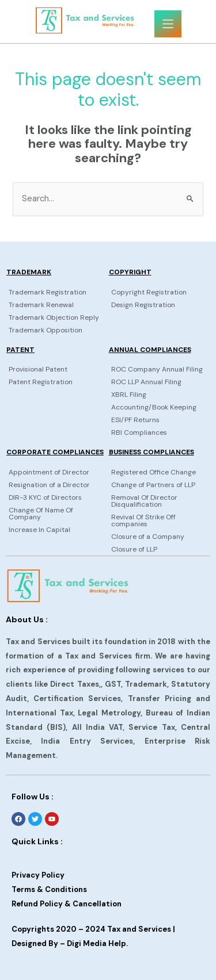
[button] (168, 24)
